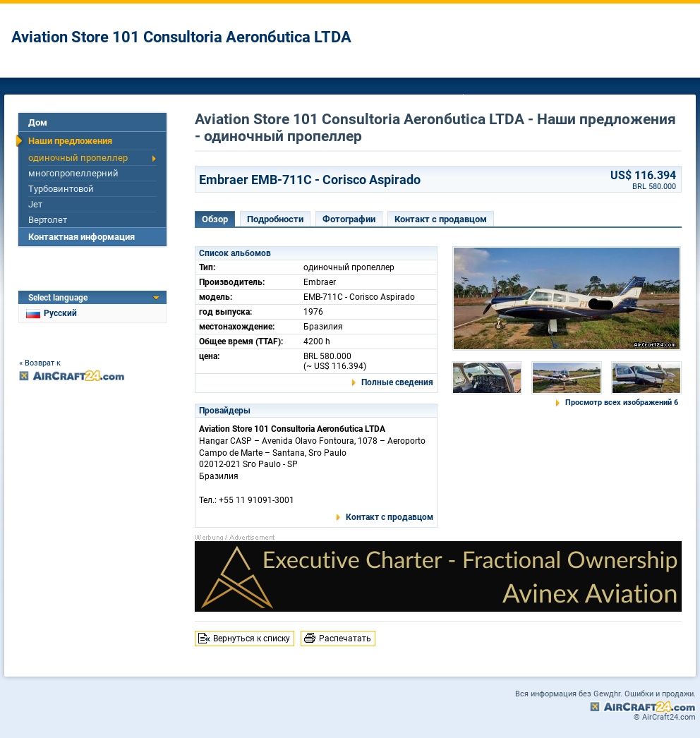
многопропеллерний (73, 173)
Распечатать (345, 639)
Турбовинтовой (61, 189)
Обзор (215, 219)
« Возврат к (40, 363)
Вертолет (48, 220)
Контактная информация (82, 237)
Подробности (275, 219)
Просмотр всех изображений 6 (622, 403)
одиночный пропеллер (78, 158)
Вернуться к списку (252, 639)
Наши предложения (70, 141)
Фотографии (349, 219)
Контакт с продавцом (441, 219)
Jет (35, 204)
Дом (38, 122)
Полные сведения (397, 382)
